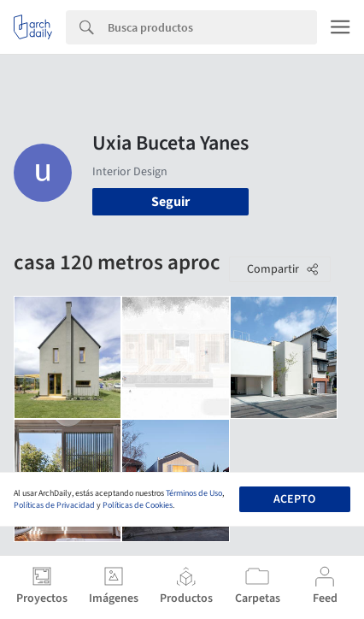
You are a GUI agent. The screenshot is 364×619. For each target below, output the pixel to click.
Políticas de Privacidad (54, 505)
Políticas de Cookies (138, 505)
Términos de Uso (194, 493)
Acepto (294, 499)
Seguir (170, 202)
